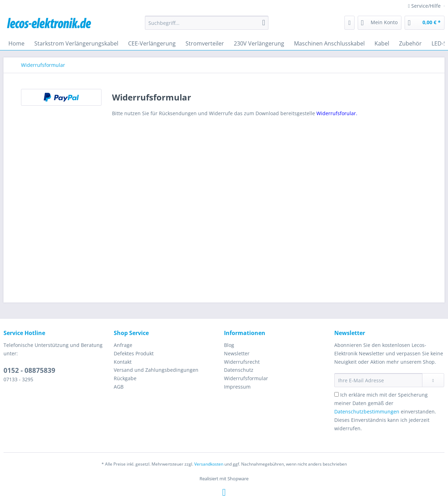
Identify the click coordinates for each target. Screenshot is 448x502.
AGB (119, 387)
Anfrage (123, 345)
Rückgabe (125, 378)
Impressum (237, 387)
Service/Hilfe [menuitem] (425, 6)
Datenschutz (239, 370)
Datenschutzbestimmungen (367, 412)
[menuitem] (207, 26)
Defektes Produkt (134, 353)
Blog (229, 345)
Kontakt (123, 362)
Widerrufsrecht (242, 362)
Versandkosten (209, 464)
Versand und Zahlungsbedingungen (156, 370)
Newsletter (237, 353)
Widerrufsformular (246, 378)
